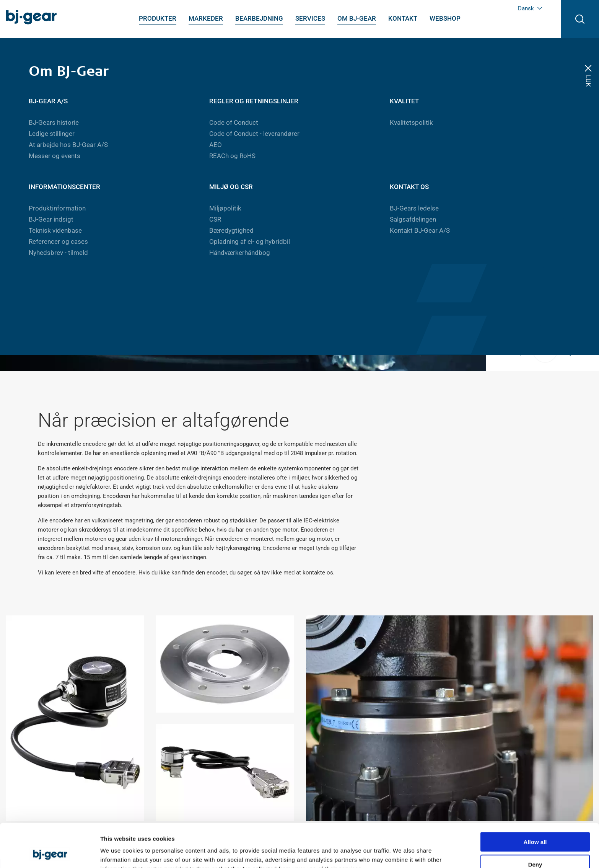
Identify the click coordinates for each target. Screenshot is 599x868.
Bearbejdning (259, 18)
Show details (401, 853)
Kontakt (403, 18)
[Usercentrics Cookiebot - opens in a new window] (50, 853)
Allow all (535, 801)
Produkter (158, 18)
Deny (535, 823)
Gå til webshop (406, 277)
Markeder (206, 18)
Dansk (530, 8)
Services (310, 18)
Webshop (445, 18)
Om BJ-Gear (357, 18)
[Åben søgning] (580, 19)
